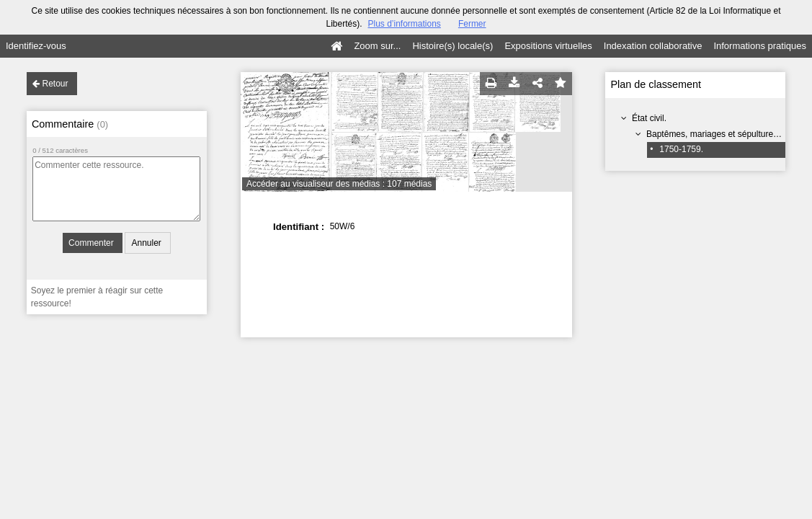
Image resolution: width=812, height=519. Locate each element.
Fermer (472, 24)
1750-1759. (681, 149)
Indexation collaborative (653, 46)
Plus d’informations (404, 24)
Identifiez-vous (36, 46)
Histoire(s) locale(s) (452, 46)
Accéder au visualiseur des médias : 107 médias (339, 184)
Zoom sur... (377, 46)
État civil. (649, 118)
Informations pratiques (760, 46)
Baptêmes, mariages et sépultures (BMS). (727, 134)
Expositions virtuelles (548, 46)
